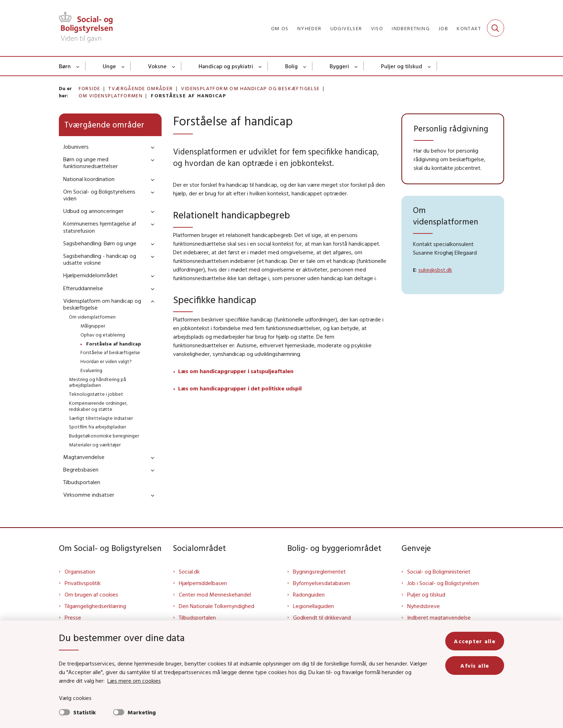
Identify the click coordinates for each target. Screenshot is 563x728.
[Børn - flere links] (78, 66)
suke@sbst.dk (435, 270)
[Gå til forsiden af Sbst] (86, 28)
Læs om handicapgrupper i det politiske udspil (240, 388)
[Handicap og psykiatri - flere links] (260, 66)
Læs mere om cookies (134, 681)
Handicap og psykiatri (226, 66)
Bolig (291, 66)
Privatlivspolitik (83, 583)
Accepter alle (475, 641)
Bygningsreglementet (319, 571)
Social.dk (189, 571)
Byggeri (339, 66)
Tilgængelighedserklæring (95, 606)
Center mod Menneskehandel (215, 594)
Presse (73, 617)
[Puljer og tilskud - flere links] (430, 66)
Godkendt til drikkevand (322, 617)
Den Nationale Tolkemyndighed (217, 606)
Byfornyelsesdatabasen (322, 583)
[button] (151, 147)
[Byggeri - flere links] (356, 66)
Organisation (80, 571)
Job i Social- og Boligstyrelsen (443, 583)
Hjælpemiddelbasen (203, 583)
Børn (65, 66)
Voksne (157, 66)
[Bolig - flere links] (305, 66)
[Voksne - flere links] (174, 66)
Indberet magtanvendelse (439, 617)
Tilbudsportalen (197, 617)
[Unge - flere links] (123, 66)
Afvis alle (475, 666)
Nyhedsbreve (424, 606)
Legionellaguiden (313, 606)
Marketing (142, 712)
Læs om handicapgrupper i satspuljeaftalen (236, 371)
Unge (109, 66)
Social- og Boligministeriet (439, 571)
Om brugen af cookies (91, 594)
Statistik (85, 712)
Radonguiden (309, 594)
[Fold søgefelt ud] (495, 28)
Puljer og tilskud (402, 66)
